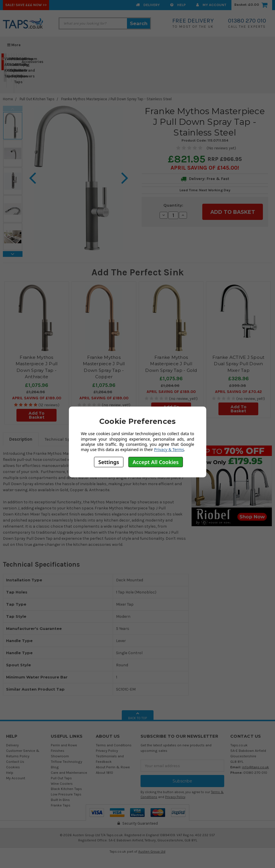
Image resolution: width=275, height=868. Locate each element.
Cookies (13, 767)
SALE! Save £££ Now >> (26, 5)
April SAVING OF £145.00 (204, 168)
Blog (55, 767)
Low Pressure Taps (66, 794)
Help (178, 5)
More (14, 45)
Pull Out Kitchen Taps (13, 67)
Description (21, 439)
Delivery (148, 5)
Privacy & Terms (169, 449)
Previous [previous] (13, 109)
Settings (109, 462)
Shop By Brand (25, 67)
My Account (211, 5)
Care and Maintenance (69, 773)
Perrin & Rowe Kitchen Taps (15, 73)
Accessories (23, 62)
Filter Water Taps (10, 65)
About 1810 (104, 773)
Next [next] (13, 254)
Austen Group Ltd (152, 852)
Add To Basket (37, 415)
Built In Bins (60, 800)
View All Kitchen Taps (5, 67)
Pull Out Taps (61, 778)
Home (8, 99)
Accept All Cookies (156, 462)
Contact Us (15, 762)
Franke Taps (61, 805)
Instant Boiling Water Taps (18, 70)
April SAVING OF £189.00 (37, 398)
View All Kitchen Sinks (8, 70)
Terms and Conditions (114, 745)
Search (139, 23)
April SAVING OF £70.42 (238, 392)
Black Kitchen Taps (66, 789)
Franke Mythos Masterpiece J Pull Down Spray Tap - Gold (171, 364)
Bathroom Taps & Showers (20, 67)
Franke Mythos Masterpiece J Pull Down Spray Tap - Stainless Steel (116, 99)
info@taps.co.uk (256, 767)
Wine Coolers (62, 783)
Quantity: (173, 205)
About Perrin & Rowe (113, 767)
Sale (3, 61)
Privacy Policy (107, 751)
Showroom (60, 756)
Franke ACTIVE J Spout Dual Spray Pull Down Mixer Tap (238, 364)
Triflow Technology (67, 762)
